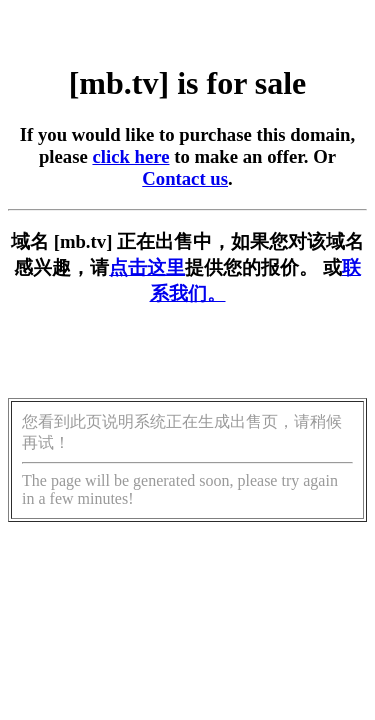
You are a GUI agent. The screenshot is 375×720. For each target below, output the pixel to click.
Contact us (185, 178)
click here (130, 156)
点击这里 (147, 267)
